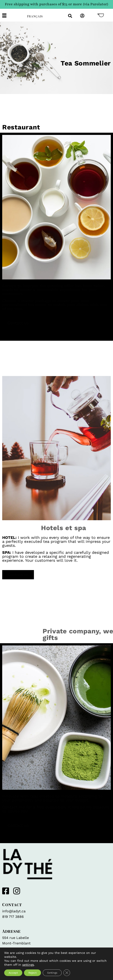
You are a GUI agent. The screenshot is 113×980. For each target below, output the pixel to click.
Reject (32, 973)
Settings (52, 973)
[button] (11, 16)
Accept (13, 973)
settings (28, 965)
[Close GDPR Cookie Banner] (67, 973)
